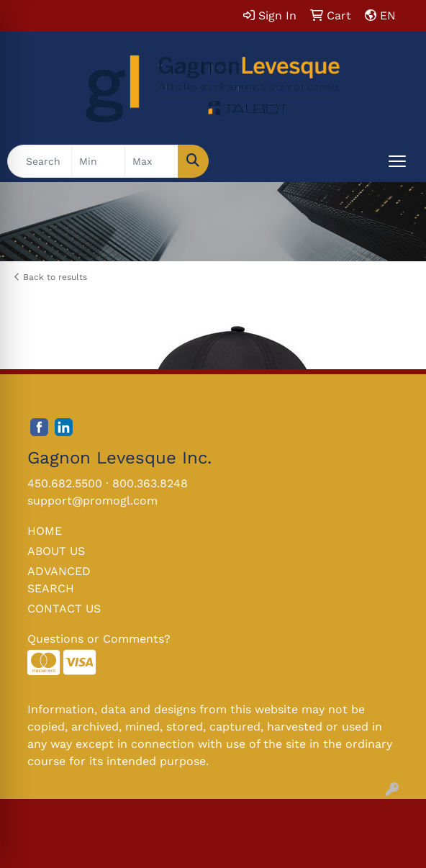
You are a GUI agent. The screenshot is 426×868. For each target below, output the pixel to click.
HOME (45, 531)
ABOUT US (56, 551)
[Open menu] (397, 161)
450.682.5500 (65, 483)
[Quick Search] (40, 161)
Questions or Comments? (99, 639)
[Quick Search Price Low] (98, 161)
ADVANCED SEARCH (59, 580)
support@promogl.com (92, 501)
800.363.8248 (150, 483)
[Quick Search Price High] (151, 161)
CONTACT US (64, 609)
